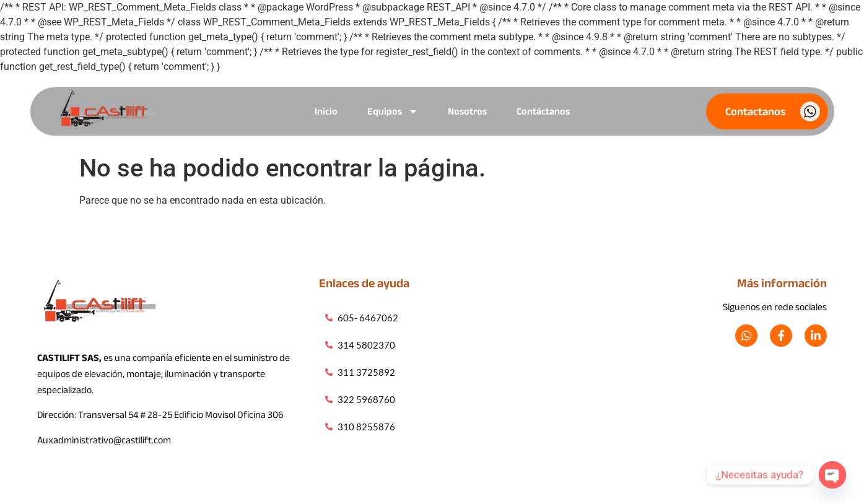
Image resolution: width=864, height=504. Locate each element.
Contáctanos (543, 111)
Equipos (393, 111)
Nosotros (467, 111)
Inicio (326, 111)
